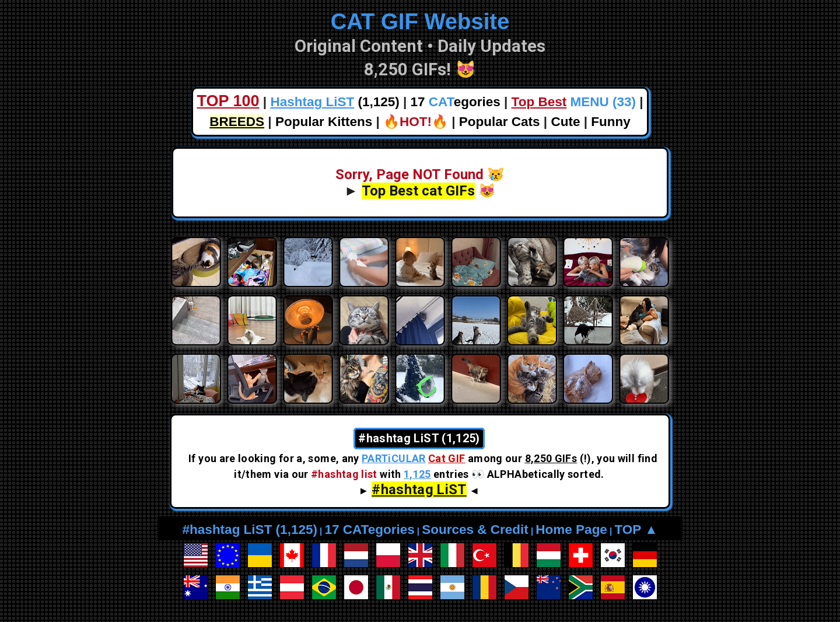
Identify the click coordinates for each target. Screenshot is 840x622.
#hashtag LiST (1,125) (250, 530)
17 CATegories (369, 530)
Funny (611, 122)
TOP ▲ (636, 530)
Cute (565, 122)
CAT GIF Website (420, 21)
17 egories (456, 102)
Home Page (571, 530)
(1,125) (335, 102)
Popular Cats (500, 122)
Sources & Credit (475, 530)
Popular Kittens (324, 122)
